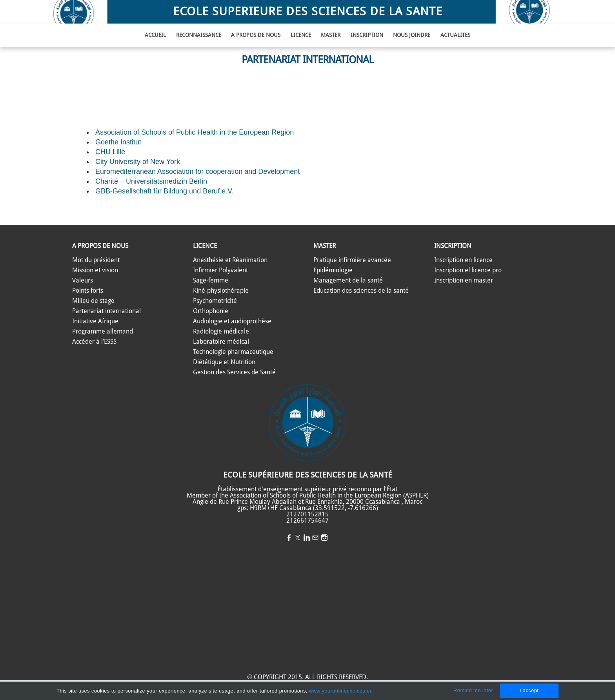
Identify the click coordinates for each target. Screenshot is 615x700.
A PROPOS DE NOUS (256, 35)
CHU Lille (110, 152)
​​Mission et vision (95, 270)
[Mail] (315, 538)
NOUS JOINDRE (412, 35)
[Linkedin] (307, 538)
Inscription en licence (463, 260)
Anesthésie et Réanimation (230, 260)
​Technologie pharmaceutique (233, 352)
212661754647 (307, 521)
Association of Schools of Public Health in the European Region (195, 132)
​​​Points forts (88, 291)
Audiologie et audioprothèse (232, 321)
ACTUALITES (455, 35)
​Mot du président (96, 260)
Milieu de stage (93, 301)
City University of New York (138, 162)
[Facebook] (289, 538)
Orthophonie (211, 311)
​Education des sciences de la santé (361, 291)
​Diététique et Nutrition (224, 362)
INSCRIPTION (367, 35)
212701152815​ (307, 514)
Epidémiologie (333, 270)
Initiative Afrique (95, 321)
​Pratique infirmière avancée (352, 260)
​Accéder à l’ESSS (94, 342)
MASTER (331, 35)
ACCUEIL (155, 35)
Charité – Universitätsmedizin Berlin (151, 181)
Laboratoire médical (221, 342)
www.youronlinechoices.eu (341, 691)
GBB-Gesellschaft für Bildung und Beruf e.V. (165, 191)
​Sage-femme (211, 281)
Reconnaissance (199, 35)
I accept (529, 690)
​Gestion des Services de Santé (234, 372)
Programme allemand (103, 332)
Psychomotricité (215, 301)
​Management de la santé (348, 281)
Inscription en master (464, 281)
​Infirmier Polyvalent (220, 270)
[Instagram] (324, 538)
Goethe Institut (118, 142)
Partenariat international (106, 311)
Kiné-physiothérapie (221, 291)
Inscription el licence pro (468, 270)
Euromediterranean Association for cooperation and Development (197, 171)
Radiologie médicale (221, 332)
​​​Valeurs (83, 281)
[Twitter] (298, 538)
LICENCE (301, 35)
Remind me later (473, 690)
